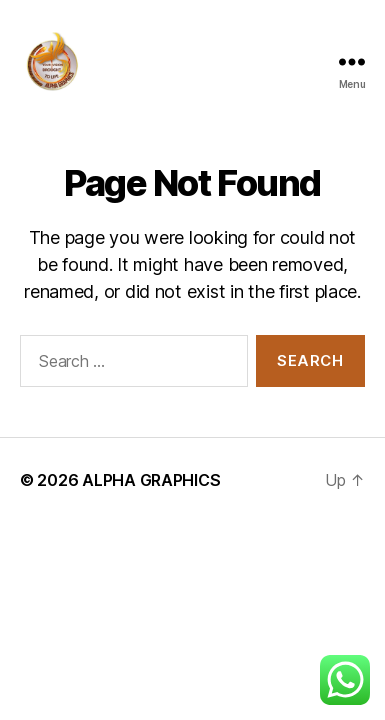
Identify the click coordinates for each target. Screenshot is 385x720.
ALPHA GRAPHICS (151, 480)
